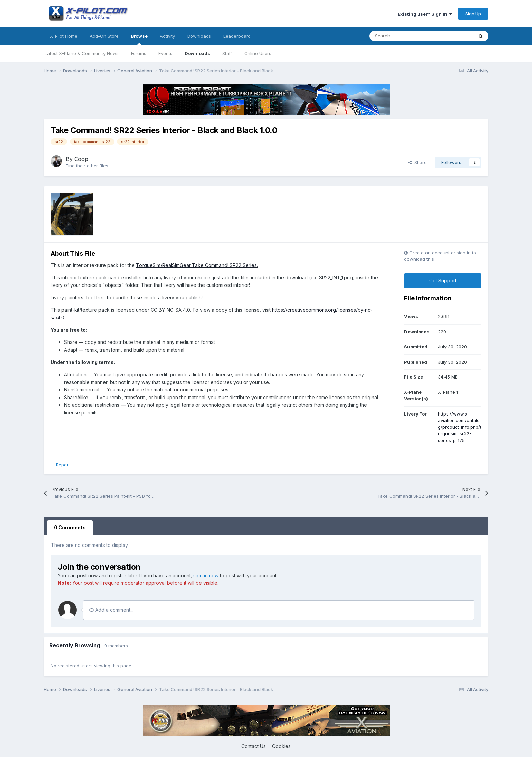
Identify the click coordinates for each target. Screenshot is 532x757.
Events (165, 53)
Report (63, 465)
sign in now (206, 576)
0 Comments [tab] (70, 527)
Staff (227, 53)
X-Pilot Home (64, 36)
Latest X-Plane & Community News (82, 53)
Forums (139, 53)
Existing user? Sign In (425, 14)
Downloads (197, 53)
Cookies (281, 746)
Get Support (443, 281)
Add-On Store (104, 36)
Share (417, 162)
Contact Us (253, 746)
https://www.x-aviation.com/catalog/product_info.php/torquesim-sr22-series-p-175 (460, 427)
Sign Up (473, 14)
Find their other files (87, 166)
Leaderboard (237, 36)
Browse (139, 39)
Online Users (258, 53)
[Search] (406, 36)
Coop (81, 159)
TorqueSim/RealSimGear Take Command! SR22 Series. (197, 265)
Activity (167, 36)
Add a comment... (111, 610)
